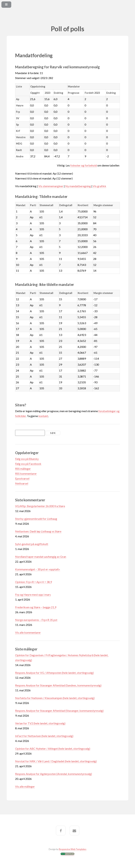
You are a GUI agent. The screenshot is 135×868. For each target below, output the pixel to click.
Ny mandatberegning (78, 186)
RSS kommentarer (26, 474)
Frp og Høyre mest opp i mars (33, 595)
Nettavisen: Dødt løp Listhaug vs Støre (38, 531)
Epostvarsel (22, 478)
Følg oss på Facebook (28, 464)
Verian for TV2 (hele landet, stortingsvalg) (40, 723)
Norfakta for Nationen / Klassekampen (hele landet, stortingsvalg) (55, 698)
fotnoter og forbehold (84, 165)
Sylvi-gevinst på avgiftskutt (32, 544)
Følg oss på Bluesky (27, 459)
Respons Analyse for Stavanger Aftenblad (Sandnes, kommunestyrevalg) (58, 685)
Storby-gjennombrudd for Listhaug (36, 519)
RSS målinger (23, 469)
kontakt (43, 416)
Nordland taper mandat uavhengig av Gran (41, 557)
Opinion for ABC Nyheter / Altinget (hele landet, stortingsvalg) (53, 749)
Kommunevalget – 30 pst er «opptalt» (38, 569)
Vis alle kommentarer (28, 632)
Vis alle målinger (25, 786)
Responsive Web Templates (73, 849)
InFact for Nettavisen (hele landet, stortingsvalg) (44, 736)
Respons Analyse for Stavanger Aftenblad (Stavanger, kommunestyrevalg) (59, 711)
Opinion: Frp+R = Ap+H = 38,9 (33, 582)
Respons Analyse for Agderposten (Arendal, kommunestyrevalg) (54, 774)
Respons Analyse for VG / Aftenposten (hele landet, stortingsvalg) (54, 673)
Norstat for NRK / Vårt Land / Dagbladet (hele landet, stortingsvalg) (56, 761)
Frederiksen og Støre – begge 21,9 (36, 607)
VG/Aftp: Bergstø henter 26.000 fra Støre (40, 506)
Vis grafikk (99, 186)
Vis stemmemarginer (51, 186)
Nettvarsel (22, 483)
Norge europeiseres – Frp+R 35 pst (36, 620)
